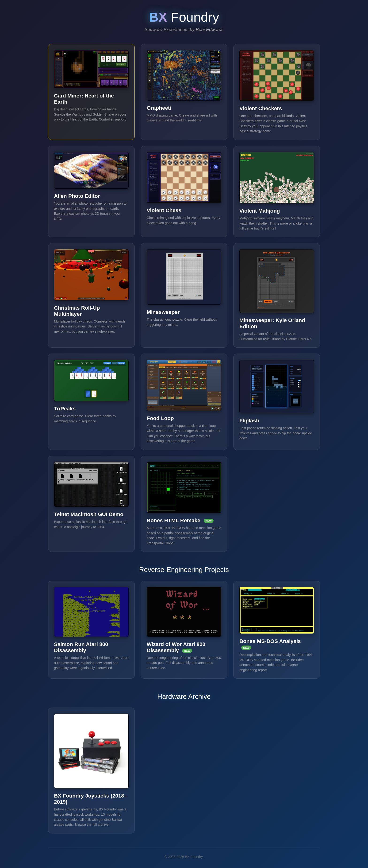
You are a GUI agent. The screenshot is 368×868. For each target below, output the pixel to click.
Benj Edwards (210, 29)
